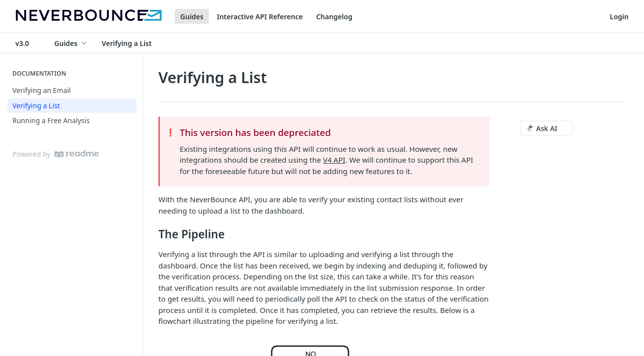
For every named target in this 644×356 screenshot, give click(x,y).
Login (619, 17)
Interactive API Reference (260, 17)
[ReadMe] (77, 154)
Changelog (334, 17)
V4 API (334, 160)
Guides (192, 17)
